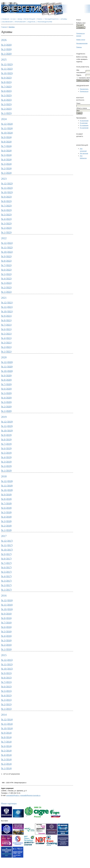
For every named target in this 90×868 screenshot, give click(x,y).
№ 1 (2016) (6, 649)
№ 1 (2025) (6, 113)
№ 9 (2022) (6, 256)
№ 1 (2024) (6, 173)
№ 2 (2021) (6, 347)
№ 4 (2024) (6, 159)
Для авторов (84, 153)
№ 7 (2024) (6, 146)
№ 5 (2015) (6, 691)
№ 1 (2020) (6, 411)
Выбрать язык (81, 23)
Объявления (7, 22)
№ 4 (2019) (6, 457)
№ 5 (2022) (6, 274)
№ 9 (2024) (6, 137)
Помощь (79, 47)
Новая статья (81, 40)
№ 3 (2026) (6, 45)
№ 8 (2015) (6, 678)
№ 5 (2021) (6, 334)
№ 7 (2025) (6, 87)
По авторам (84, 123)
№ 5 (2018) (6, 512)
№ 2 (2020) (6, 407)
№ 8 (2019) (6, 439)
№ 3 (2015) (6, 700)
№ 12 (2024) (7, 124)
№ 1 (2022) (6, 292)
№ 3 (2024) (6, 164)
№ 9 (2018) (6, 494)
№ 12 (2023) (7, 183)
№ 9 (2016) (6, 614)
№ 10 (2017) (7, 550)
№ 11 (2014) (7, 724)
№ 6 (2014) (6, 746)
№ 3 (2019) (6, 462)
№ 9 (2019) (6, 435)
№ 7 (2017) (6, 563)
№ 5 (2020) (6, 393)
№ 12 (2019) (7, 422)
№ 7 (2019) (6, 444)
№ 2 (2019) (6, 466)
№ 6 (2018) (6, 508)
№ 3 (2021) (6, 343)
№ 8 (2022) (6, 261)
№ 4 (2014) (6, 755)
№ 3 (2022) (6, 283)
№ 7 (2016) (6, 623)
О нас (13, 19)
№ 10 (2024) (7, 133)
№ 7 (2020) (6, 384)
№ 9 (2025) (6, 78)
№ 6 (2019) (6, 448)
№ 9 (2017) (6, 554)
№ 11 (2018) (7, 486)
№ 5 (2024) (6, 155)
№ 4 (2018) (6, 517)
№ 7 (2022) (6, 265)
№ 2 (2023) (6, 228)
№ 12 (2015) (7, 660)
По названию (84, 125)
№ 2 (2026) (6, 49)
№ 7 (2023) (6, 206)
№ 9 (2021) (6, 316)
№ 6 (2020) (6, 389)
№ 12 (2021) (7, 302)
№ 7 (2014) (6, 742)
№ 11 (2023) (7, 188)
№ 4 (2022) (6, 278)
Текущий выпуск (52, 19)
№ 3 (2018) (6, 521)
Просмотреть (84, 89)
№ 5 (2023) (6, 215)
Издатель (32, 22)
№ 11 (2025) (7, 69)
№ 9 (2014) (6, 733)
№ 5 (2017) (6, 572)
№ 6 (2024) (6, 151)
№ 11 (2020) (7, 367)
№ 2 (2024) (6, 168)
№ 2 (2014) (6, 764)
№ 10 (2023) (7, 192)
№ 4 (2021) (6, 338)
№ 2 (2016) (6, 645)
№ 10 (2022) (7, 252)
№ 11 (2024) (7, 128)
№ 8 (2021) (6, 320)
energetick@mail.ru (13, 795)
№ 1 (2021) (6, 351)
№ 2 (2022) (6, 287)
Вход (20, 19)
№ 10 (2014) (7, 728)
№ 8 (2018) (6, 499)
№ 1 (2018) (6, 530)
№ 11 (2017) (7, 545)
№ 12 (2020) (7, 362)
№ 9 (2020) (6, 375)
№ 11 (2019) (7, 426)
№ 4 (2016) (6, 636)
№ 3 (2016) (6, 640)
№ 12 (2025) (7, 64)
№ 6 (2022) (6, 270)
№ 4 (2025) (6, 100)
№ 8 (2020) (6, 380)
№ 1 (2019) (6, 470)
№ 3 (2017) (6, 581)
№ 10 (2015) (7, 669)
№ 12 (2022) (7, 243)
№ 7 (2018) (6, 503)
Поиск (40, 19)
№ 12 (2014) (7, 719)
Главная (6, 19)
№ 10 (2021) (7, 311)
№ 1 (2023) (6, 232)
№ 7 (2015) (6, 682)
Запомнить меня (84, 78)
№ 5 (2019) (6, 453)
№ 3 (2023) (6, 223)
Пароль (79, 75)
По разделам (84, 128)
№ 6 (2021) (6, 329)
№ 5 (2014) (6, 751)
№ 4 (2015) (6, 695)
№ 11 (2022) (7, 247)
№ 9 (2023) (6, 197)
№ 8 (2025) (6, 82)
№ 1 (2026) (6, 54)
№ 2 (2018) (6, 526)
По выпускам (84, 121)
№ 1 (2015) (6, 709)
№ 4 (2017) (6, 576)
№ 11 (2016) (7, 605)
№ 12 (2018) (7, 481)
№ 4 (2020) (6, 398)
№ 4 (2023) (6, 219)
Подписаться (84, 91)
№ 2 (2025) (6, 109)
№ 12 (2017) (7, 541)
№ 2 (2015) (6, 704)
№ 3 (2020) (6, 402)
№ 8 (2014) (6, 737)
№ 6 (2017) (6, 567)
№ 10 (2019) (7, 431)
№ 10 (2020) (7, 371)
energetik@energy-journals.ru (30, 795)
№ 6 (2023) (6, 210)
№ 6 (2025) (6, 91)
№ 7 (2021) (6, 325)
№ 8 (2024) (6, 142)
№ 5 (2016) (6, 631)
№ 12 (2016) (7, 600)
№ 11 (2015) (7, 664)
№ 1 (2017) (6, 590)
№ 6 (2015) (6, 687)
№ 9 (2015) (6, 673)
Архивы (64, 19)
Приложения (20, 22)
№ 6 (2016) (6, 627)
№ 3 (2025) (6, 104)
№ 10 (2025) (7, 73)
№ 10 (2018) (7, 490)
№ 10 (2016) (7, 609)
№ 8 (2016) (6, 618)
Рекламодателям (82, 43)
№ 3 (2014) (6, 759)
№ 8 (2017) (6, 559)
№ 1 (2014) (6, 768)
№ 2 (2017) (6, 585)
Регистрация (30, 19)
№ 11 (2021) (7, 307)
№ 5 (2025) (6, 95)
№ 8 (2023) (6, 201)
